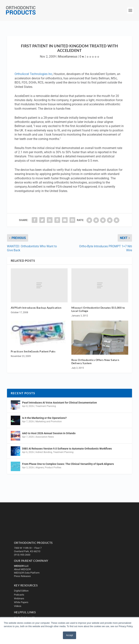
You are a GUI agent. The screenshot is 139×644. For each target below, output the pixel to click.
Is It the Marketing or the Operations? (44, 418)
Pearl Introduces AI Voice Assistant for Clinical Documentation (59, 403)
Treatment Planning (46, 406)
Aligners (40, 468)
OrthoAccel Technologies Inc (33, 74)
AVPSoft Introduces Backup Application (36, 308)
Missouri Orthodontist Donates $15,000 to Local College (98, 309)
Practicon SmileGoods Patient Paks (33, 351)
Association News (45, 437)
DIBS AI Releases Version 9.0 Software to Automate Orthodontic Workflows (67, 449)
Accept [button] (70, 635)
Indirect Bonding (44, 452)
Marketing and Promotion (49, 422)
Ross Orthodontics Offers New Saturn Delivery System (95, 361)
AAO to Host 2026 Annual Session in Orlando (49, 433)
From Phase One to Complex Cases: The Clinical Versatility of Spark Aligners (68, 464)
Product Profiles (53, 468)
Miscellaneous (68, 57)
